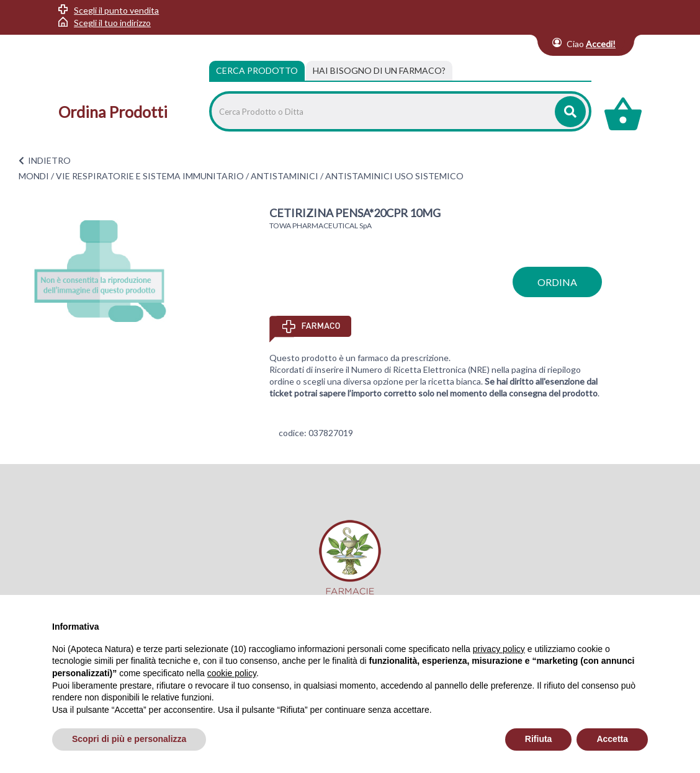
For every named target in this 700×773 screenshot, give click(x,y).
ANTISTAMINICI (285, 176)
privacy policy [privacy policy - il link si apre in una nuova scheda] (499, 649)
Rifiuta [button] (539, 739)
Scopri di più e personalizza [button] (129, 739)
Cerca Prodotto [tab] (257, 70)
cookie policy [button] (232, 673)
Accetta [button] (612, 739)
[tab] (379, 71)
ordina (557, 282)
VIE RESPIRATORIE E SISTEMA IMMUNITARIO (150, 176)
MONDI (34, 176)
